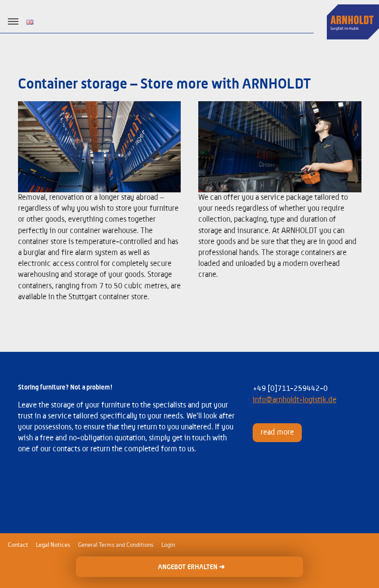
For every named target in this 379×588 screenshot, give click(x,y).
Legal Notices (53, 545)
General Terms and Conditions (116, 545)
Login (168, 545)
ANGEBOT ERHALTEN (191, 567)
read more (277, 432)
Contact (18, 545)
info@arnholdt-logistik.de (295, 400)
